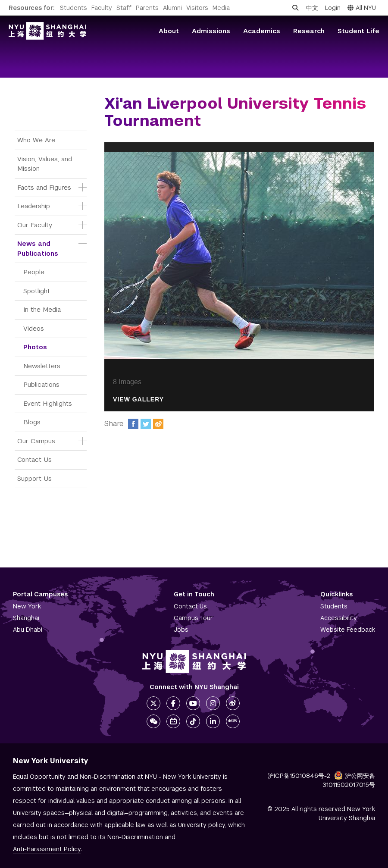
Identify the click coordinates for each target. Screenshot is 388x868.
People (34, 272)
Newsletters (42, 366)
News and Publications (38, 248)
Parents (147, 8)
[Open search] (295, 8)
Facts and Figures (44, 187)
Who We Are (36, 140)
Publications (41, 384)
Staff (124, 8)
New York (27, 606)
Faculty (102, 8)
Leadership (34, 206)
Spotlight (37, 291)
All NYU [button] (362, 8)
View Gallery (138, 400)
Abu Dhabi (28, 630)
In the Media (42, 309)
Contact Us (34, 459)
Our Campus (36, 441)
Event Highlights (48, 403)
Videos (34, 328)
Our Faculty (35, 225)
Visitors (197, 8)
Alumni (172, 8)
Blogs (32, 422)
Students (74, 8)
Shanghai (26, 618)
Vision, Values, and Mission (46, 164)
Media (221, 8)
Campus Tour (193, 618)
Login (333, 8)
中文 (312, 8)
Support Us (34, 478)
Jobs (181, 630)
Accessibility (339, 618)
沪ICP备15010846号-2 (299, 776)
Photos (35, 347)
